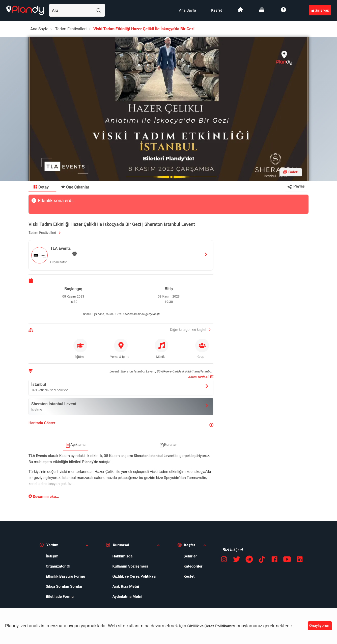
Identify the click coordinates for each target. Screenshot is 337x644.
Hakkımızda (122, 556)
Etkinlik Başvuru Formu (65, 576)
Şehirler (190, 556)
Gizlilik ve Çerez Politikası (134, 576)
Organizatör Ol (58, 566)
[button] (121, 425)
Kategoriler (193, 566)
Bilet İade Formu (60, 597)
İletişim (52, 556)
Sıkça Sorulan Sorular (64, 586)
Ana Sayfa (188, 10)
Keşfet (217, 10)
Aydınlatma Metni (127, 597)
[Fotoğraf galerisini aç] (291, 172)
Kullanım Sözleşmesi (130, 566)
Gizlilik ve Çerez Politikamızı (211, 626)
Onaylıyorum (320, 626)
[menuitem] (188, 10)
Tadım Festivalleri (71, 29)
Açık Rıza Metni (126, 586)
